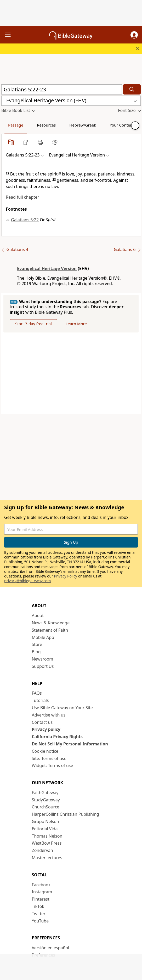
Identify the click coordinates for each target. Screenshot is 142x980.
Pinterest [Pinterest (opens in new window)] (41, 899)
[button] (134, 35)
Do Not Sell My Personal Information (70, 744)
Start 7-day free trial (33, 324)
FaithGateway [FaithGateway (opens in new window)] (45, 793)
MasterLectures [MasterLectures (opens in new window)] (47, 858)
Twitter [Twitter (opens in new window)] (39, 914)
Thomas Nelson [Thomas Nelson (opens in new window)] (47, 836)
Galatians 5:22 (25, 220)
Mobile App (43, 637)
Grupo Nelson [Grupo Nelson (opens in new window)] (46, 821)
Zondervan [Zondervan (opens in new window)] (42, 850)
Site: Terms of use (49, 758)
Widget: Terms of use (53, 765)
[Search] (132, 89)
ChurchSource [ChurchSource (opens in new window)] (46, 807)
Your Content (122, 125)
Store (37, 644)
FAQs (37, 693)
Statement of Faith (50, 630)
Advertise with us (49, 715)
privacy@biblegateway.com (27, 581)
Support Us (43, 666)
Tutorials (40, 700)
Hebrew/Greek (83, 125)
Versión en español (51, 948)
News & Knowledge (51, 623)
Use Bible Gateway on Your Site (62, 708)
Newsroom (43, 659)
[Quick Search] (62, 89)
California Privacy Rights (57, 737)
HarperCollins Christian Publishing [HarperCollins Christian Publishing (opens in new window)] (66, 814)
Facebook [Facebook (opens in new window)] (41, 885)
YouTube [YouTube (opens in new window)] (40, 921)
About (38, 615)
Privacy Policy (66, 576)
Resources (46, 125)
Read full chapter (22, 197)
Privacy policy (46, 729)
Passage (16, 125)
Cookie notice (45, 751)
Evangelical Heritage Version (47, 268)
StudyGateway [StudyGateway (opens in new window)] (46, 800)
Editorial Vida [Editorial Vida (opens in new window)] (45, 829)
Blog (36, 652)
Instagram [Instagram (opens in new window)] (42, 892)
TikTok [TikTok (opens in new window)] (38, 906)
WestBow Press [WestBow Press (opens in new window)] (47, 843)
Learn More (76, 324)
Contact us (42, 722)
